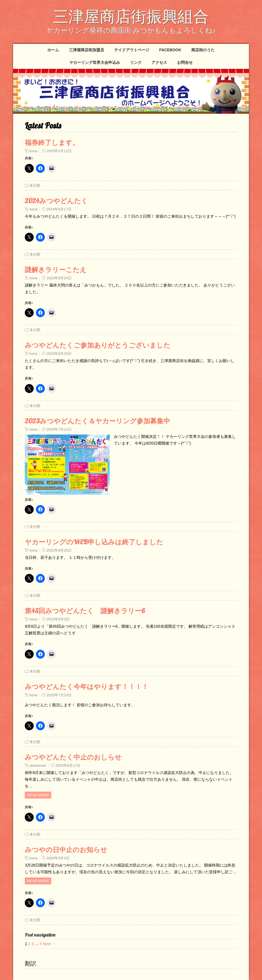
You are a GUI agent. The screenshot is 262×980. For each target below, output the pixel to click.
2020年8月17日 (68, 766)
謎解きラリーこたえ (56, 270)
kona (33, 151)
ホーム (53, 50)
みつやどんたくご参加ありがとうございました (98, 345)
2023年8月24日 (59, 278)
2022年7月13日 (59, 695)
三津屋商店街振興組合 (131, 16)
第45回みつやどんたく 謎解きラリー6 (85, 611)
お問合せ (185, 62)
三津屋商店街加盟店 (87, 50)
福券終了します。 (52, 142)
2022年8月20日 (59, 550)
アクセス (159, 62)
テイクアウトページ (132, 50)
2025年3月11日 (59, 151)
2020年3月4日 (58, 858)
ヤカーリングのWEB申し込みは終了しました (94, 542)
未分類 (35, 185)
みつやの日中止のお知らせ (66, 850)
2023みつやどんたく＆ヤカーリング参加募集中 (97, 421)
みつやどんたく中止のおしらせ (73, 757)
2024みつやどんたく (56, 201)
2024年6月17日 (59, 209)
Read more (38, 795)
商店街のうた (203, 50)
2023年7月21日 (59, 429)
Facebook (170, 50)
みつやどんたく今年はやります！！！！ (87, 687)
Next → (49, 944)
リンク (136, 62)
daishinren (38, 766)
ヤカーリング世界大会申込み (95, 62)
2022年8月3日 (58, 619)
